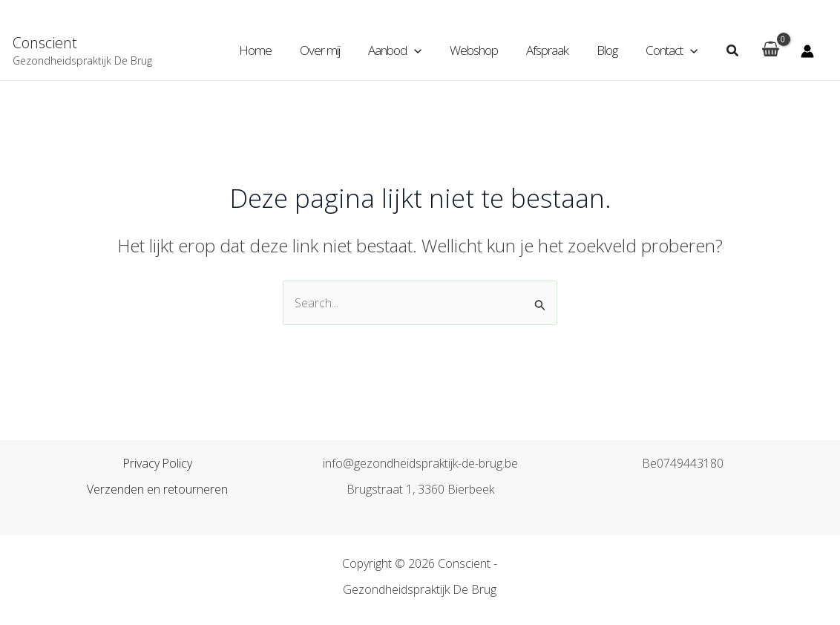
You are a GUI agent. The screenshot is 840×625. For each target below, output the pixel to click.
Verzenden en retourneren (157, 490)
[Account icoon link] (807, 51)
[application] (427, 50)
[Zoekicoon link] (733, 51)
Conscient (45, 43)
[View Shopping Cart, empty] (770, 51)
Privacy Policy (158, 464)
